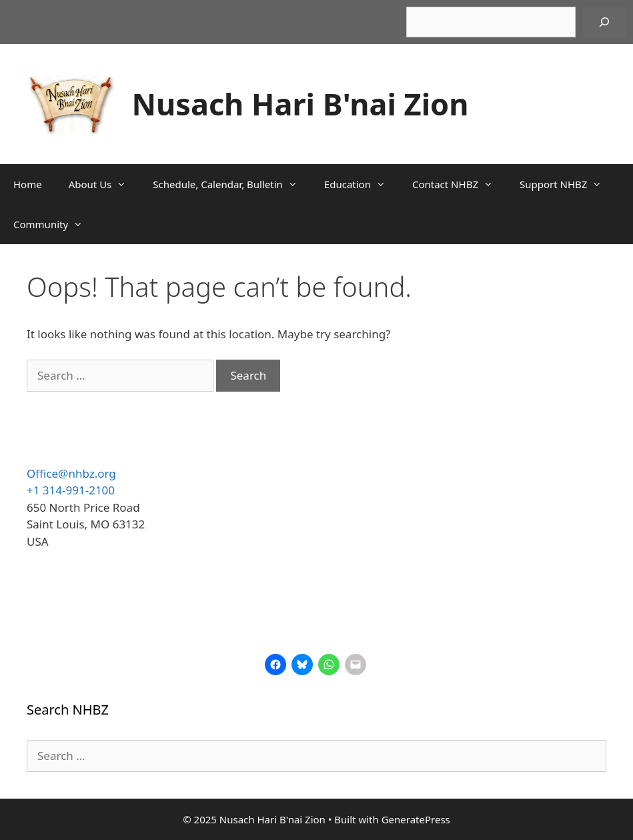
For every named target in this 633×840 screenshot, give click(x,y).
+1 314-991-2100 (71, 490)
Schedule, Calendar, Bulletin (232, 184)
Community (55, 224)
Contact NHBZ (459, 184)
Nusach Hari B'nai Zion (300, 104)
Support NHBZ (567, 184)
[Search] (604, 22)
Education (362, 184)
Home (28, 184)
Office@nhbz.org (71, 473)
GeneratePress (416, 819)
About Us (104, 184)
